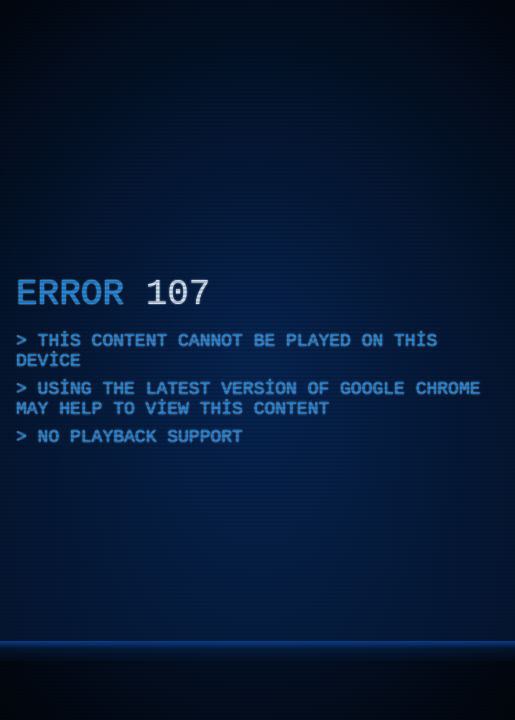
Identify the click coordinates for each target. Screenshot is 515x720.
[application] (257, 360)
